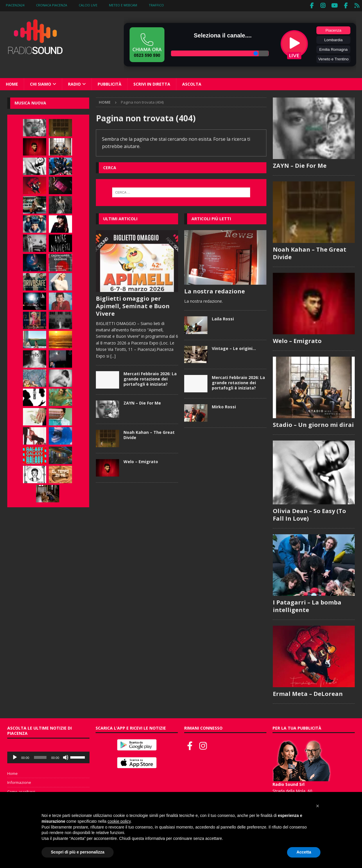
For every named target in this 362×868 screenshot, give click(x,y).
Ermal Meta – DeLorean (308, 693)
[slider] (40, 757)
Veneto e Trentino (333, 58)
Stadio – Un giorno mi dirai (313, 424)
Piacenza (333, 29)
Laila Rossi (223, 318)
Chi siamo (41, 83)
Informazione (19, 782)
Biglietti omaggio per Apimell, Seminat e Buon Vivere (133, 305)
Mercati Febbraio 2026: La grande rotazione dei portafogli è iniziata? (150, 378)
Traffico (156, 5)
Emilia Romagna (334, 48)
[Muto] (66, 757)
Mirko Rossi (224, 406)
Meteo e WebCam (123, 5)
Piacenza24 (15, 5)
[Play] (15, 757)
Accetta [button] (304, 852)
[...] (113, 355)
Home (12, 83)
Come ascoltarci (21, 791)
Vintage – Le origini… (234, 347)
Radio (74, 83)
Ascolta (192, 83)
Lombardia (333, 39)
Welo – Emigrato (141, 460)
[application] (48, 757)
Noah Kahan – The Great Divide (149, 434)
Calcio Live (88, 5)
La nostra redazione (215, 290)
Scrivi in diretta (152, 83)
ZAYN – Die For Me (142, 402)
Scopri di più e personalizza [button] (78, 852)
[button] (318, 806)
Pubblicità (110, 83)
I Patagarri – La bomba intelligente (307, 605)
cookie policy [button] (119, 821)
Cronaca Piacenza (52, 5)
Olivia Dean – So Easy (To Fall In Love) (309, 514)
